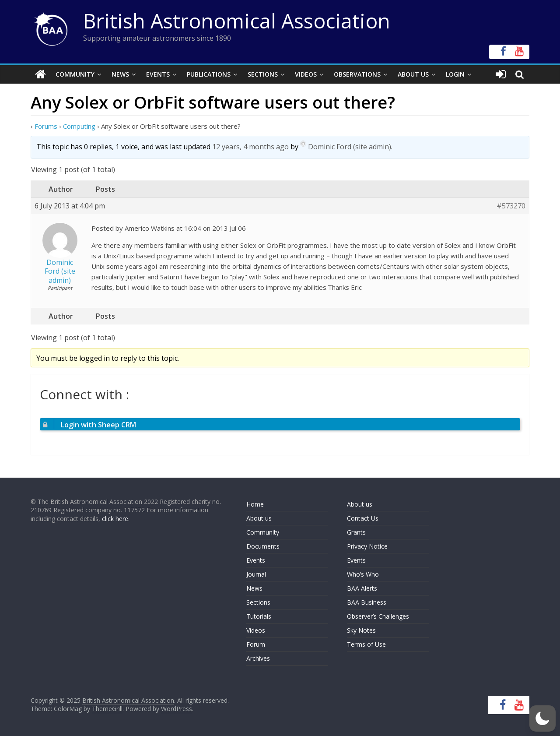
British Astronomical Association (237, 21)
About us (259, 518)
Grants (356, 532)
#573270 (511, 206)
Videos (306, 74)
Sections (263, 74)
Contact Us (363, 518)
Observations (357, 74)
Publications (209, 74)
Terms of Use (366, 644)
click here (115, 519)
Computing (79, 126)
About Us (413, 74)
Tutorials (259, 616)
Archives (258, 658)
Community (75, 74)
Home (255, 504)
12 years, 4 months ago (250, 147)
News (120, 74)
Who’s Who (363, 574)
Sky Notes (361, 630)
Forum (256, 644)
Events (158, 74)
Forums (46, 126)
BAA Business (367, 602)
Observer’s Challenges (378, 616)
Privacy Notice (367, 546)
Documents (263, 546)
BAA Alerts (362, 588)
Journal (256, 574)
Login (455, 74)
